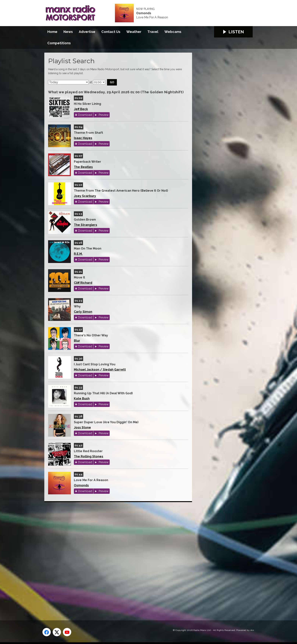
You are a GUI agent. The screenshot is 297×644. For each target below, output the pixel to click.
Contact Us (111, 32)
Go (112, 82)
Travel (153, 32)
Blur (77, 341)
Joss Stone (82, 427)
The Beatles (83, 167)
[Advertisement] (115, 557)
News (68, 32)
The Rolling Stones (89, 456)
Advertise (87, 32)
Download (85, 115)
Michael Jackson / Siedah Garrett (100, 370)
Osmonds (144, 13)
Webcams (173, 32)
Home (52, 32)
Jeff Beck (81, 109)
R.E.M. (78, 254)
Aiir (252, 630)
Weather (134, 32)
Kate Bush (82, 399)
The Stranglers (86, 225)
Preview (103, 115)
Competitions (59, 43)
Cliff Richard (83, 283)
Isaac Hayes (83, 138)
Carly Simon (83, 312)
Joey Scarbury (85, 196)
